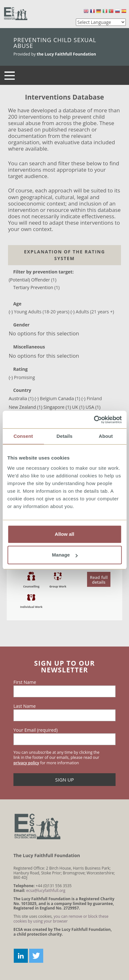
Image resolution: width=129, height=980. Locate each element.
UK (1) (78, 407)
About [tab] (106, 436)
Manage (65, 555)
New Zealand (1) (25, 407)
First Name (25, 682)
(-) (11, 312)
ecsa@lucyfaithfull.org (46, 890)
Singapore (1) (57, 407)
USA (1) (93, 407)
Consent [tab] (23, 436)
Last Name (25, 706)
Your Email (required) (36, 730)
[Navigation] (10, 75)
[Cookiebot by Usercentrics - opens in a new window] (94, 420)
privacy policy (26, 763)
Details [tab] (65, 436)
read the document (65, 588)
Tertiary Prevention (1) (36, 287)
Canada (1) (69, 398)
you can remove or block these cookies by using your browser (61, 919)
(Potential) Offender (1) (32, 280)
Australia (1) (21, 398)
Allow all (64, 534)
